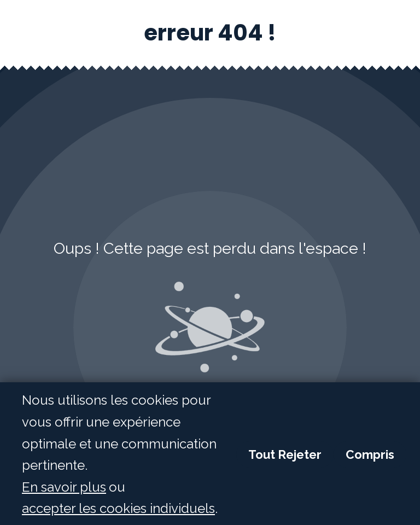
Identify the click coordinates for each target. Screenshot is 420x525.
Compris (370, 455)
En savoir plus (64, 488)
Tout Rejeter (285, 455)
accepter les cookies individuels (118, 509)
